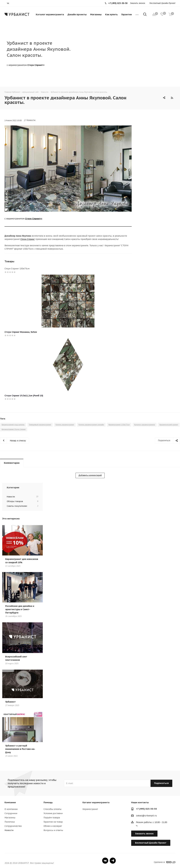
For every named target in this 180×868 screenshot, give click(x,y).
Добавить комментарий (90, 475)
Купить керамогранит (65, 425)
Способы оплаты (52, 809)
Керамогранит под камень (13, 425)
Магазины (10, 818)
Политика (10, 822)
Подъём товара (52, 818)
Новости (9, 830)
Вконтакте (105, 861)
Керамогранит (90, 809)
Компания (10, 802)
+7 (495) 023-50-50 (146, 809)
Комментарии (12, 463)
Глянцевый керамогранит (40, 425)
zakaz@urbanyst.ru (146, 816)
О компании (11, 809)
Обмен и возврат (53, 826)
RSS (172, 98)
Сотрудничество (13, 826)
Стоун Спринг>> (36, 65)
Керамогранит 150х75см (119, 425)
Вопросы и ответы (53, 830)
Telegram (113, 861)
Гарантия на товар (53, 822)
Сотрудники (11, 813)
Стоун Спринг (28, 239)
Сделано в (165, 862)
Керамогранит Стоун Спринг (14, 429)
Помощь (48, 802)
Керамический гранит (169, 425)
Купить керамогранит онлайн (91, 425)
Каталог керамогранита (145, 425)
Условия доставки (53, 813)
